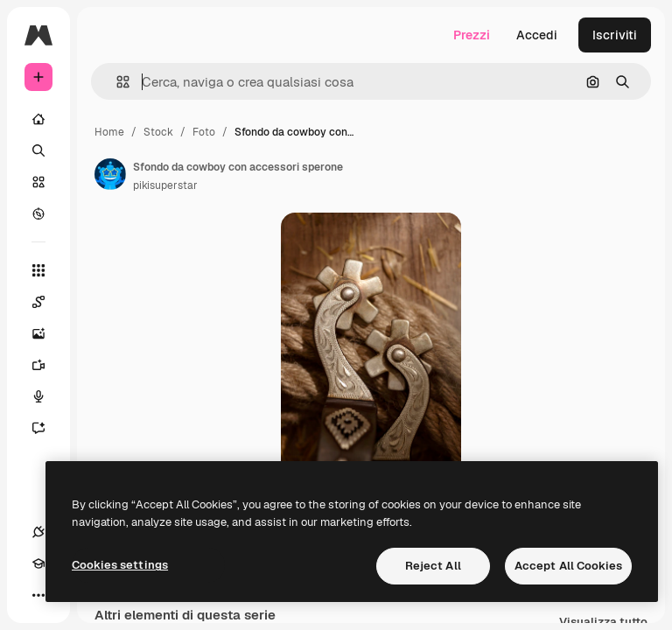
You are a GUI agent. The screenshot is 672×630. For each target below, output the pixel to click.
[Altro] (38, 595)
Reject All (433, 566)
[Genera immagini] (47, 333)
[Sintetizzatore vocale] (47, 396)
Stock (158, 132)
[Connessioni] (38, 532)
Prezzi (472, 35)
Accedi (537, 35)
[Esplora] (38, 213)
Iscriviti (615, 35)
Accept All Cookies (568, 566)
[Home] (38, 119)
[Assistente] (47, 428)
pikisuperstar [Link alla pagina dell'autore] (165, 185)
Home (109, 132)
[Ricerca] (38, 150)
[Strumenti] (38, 270)
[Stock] (38, 182)
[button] (116, 82)
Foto (204, 132)
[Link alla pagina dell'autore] (110, 174)
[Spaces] (47, 302)
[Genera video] (47, 365)
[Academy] (38, 563)
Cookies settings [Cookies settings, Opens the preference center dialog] (120, 565)
